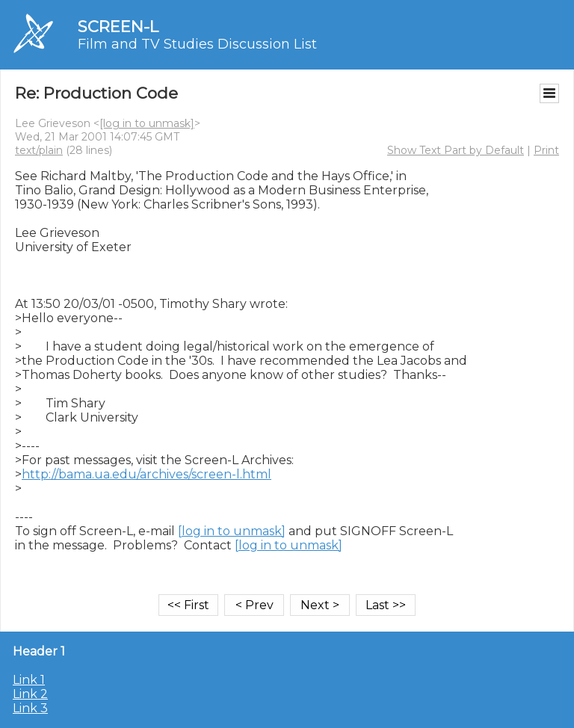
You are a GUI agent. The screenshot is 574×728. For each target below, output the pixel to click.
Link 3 (30, 708)
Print (546, 150)
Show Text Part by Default (456, 150)
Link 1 (29, 680)
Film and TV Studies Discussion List (197, 44)
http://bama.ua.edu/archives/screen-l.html (146, 474)
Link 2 (30, 694)
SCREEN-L (118, 27)
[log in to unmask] (147, 123)
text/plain (39, 150)
